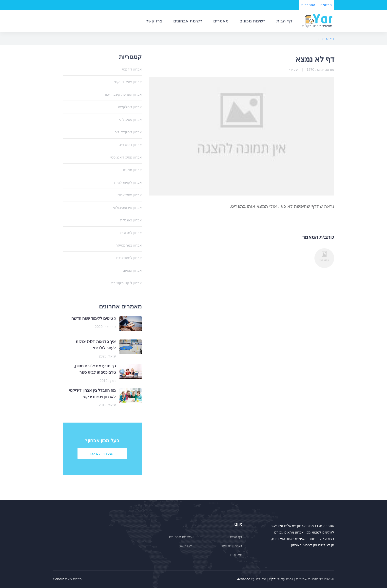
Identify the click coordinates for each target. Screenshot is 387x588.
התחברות (308, 5)
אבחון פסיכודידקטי (128, 82)
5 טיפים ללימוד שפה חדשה (94, 318)
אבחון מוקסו (132, 170)
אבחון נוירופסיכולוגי (127, 208)
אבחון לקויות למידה (127, 182)
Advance (243, 579)
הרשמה (326, 5)
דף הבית (284, 21)
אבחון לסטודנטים (129, 258)
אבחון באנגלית (131, 220)
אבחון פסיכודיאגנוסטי (126, 157)
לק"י (272, 579)
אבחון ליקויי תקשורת (126, 283)
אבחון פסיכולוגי (130, 120)
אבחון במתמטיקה (129, 245)
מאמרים (221, 21)
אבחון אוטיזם (132, 270)
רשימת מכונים (252, 21)
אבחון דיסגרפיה (130, 145)
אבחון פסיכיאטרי (130, 195)
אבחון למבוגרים (130, 233)
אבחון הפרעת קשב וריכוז (123, 94)
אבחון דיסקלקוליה (128, 132)
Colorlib (59, 579)
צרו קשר (154, 21)
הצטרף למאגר (102, 453)
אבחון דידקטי (132, 69)
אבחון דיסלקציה (130, 107)
